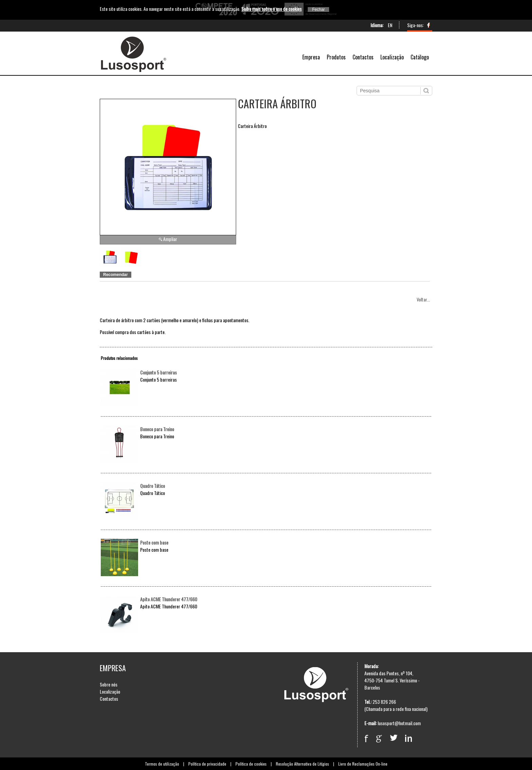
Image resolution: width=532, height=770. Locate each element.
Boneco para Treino (157, 429)
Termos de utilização (162, 764)
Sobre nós (109, 684)
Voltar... (423, 299)
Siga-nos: (415, 25)
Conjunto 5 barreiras (158, 372)
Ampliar (170, 239)
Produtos (336, 57)
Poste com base (154, 542)
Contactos (363, 57)
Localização (392, 57)
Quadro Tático (153, 486)
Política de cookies (251, 764)
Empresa (311, 57)
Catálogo (420, 57)
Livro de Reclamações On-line (363, 764)
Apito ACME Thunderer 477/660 (169, 599)
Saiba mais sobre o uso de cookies (271, 9)
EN (390, 25)
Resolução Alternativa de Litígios (302, 764)
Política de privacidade (207, 764)
